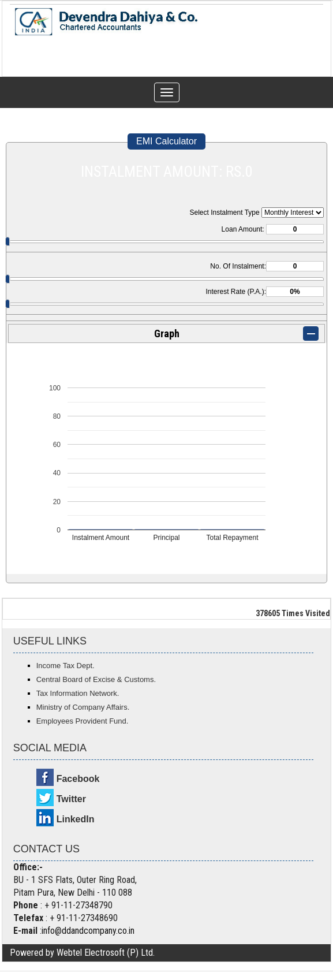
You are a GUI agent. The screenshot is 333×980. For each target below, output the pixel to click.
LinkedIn (76, 819)
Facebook (78, 779)
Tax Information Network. (78, 693)
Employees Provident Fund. (83, 721)
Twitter (71, 799)
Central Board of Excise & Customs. (96, 679)
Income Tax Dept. (66, 666)
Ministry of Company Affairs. (83, 707)
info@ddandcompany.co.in (88, 931)
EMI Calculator (166, 141)
